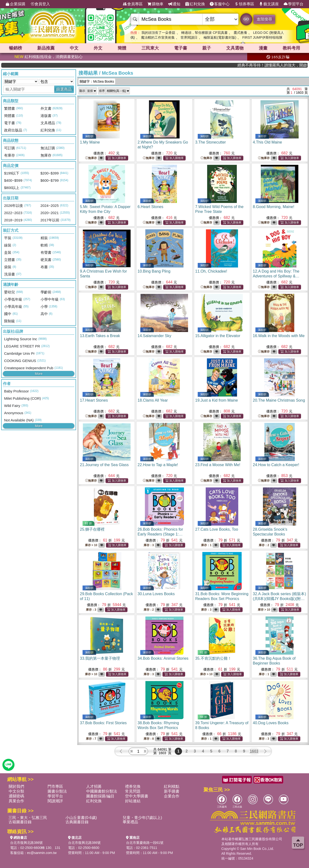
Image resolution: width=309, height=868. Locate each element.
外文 (98, 48)
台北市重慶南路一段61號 (145, 843)
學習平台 (294, 4)
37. (103, 723)
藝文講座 (269, 4)
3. (211, 142)
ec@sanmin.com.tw (42, 853)
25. (92, 529)
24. (276, 465)
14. (154, 336)
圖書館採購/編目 (100, 796)
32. (279, 599)
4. (267, 142)
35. (213, 658)
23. (218, 465)
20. (279, 400)
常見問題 (133, 791)
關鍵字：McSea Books (97, 81)
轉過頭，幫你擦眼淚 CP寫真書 (204, 33)
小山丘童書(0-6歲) (81, 818)
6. (151, 207)
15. (218, 336)
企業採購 (15, 4)
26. (162, 534)
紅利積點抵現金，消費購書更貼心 (49, 57)
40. (271, 723)
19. (217, 400)
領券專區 (244, 4)
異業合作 (16, 801)
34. (163, 658)
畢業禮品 (130, 822)
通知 (174, 4)
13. (100, 336)
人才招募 (94, 786)
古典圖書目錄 (77, 822)
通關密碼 (16, 796)
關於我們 (16, 786)
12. (276, 276)
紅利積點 (172, 786)
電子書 (181, 48)
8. (274, 207)
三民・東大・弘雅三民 (28, 818)
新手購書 (172, 791)
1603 (254, 751)
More (39, 374)
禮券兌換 (133, 786)
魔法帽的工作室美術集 (158, 37)
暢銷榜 (15, 48)
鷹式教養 (240, 33)
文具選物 (235, 48)
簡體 (122, 48)
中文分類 (16, 791)
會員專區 (133, 4)
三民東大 (150, 48)
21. (104, 465)
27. (217, 529)
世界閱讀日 (189, 37)
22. (158, 465)
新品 (46, 48)
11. (211, 271)
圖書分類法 (57, 791)
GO (246, 19)
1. (90, 142)
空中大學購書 (137, 796)
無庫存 (91, 158)
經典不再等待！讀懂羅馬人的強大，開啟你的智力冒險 (287, 65)
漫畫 (263, 48)
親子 (207, 48)
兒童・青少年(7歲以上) (142, 818)
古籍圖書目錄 (20, 822)
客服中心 (220, 4)
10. (154, 271)
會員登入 (40, 4)
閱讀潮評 (55, 801)
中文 (74, 48)
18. (153, 400)
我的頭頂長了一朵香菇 (158, 33)
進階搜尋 (264, 19)
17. (94, 400)
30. (156, 594)
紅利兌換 (195, 4)
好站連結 (133, 801)
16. (279, 336)
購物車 (155, 4)
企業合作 (172, 796)
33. (100, 658)
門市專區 (55, 786)
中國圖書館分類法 (102, 791)
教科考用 (291, 48)
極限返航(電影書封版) (220, 37)
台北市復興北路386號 (26, 843)
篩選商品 (64, 89)
